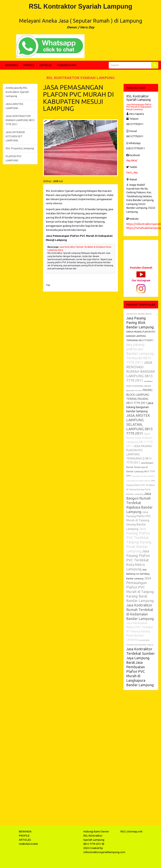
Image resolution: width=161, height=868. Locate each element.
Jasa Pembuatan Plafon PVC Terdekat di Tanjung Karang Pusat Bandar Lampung (140, 631)
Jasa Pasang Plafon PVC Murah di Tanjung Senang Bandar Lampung (139, 520)
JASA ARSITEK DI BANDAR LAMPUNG (139, 314)
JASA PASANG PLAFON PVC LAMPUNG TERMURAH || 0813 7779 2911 (139, 454)
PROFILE (29, 65)
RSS (123, 831)
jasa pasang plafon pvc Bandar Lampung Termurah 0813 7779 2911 (140, 353)
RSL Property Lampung (20, 148)
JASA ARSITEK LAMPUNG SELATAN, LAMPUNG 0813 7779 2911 (139, 424)
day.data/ (132, 160)
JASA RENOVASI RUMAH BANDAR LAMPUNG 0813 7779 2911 (140, 371)
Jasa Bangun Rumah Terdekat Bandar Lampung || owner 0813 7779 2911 (139, 386)
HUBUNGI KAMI (67, 65)
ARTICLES (46, 65)
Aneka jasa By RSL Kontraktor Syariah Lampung (17, 92)
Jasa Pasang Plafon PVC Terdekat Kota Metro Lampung (138, 560)
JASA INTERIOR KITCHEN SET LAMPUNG (15, 136)
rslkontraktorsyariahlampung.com (104, 852)
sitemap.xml (135, 831)
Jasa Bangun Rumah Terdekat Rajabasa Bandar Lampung (139, 503)
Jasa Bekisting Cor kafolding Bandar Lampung (138, 574)
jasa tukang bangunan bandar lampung (140, 407)
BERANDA (12, 65)
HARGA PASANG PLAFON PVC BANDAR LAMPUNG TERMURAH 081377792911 (141, 336)
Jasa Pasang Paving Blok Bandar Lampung (140, 323)
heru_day (132, 172)
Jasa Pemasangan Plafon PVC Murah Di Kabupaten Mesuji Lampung (139, 107)
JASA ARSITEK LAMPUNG (14, 106)
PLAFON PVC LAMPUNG (14, 158)
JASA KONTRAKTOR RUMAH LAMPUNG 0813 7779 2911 (20, 120)
